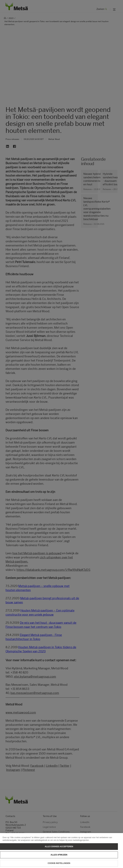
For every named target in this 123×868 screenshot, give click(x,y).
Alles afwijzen (59, 858)
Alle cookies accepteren (59, 849)
